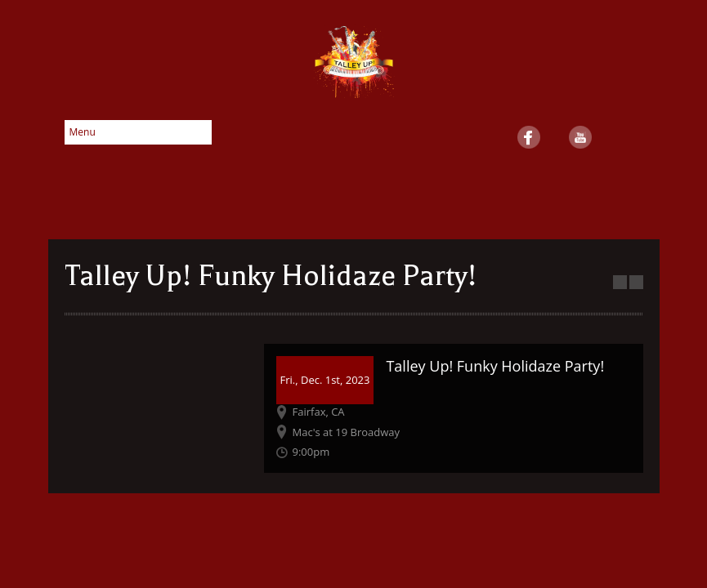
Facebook (529, 137)
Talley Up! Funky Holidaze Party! (495, 366)
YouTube (580, 137)
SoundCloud (632, 137)
